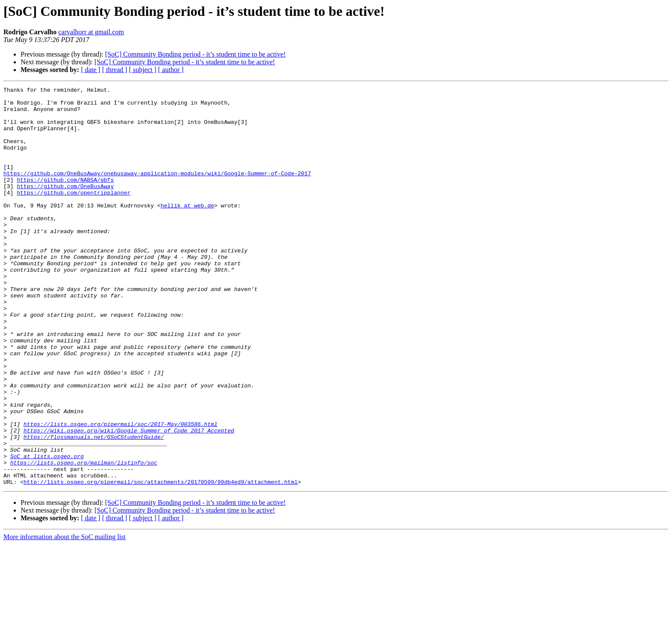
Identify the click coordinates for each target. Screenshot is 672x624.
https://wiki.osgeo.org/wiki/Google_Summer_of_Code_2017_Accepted (129, 500)
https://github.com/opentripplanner (73, 214)
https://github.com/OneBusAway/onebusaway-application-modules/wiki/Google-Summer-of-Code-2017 (157, 191)
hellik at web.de (187, 230)
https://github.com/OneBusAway (65, 207)
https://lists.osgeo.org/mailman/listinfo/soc (84, 538)
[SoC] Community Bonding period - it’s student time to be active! (195, 54)
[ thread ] (115, 70)
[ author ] (171, 70)
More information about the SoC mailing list (64, 616)
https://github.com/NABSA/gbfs (65, 199)
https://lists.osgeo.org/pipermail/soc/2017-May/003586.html (120, 492)
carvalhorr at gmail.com (91, 32)
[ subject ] (143, 70)
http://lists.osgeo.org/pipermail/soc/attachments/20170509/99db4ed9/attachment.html (161, 561)
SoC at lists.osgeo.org (47, 531)
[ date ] (91, 70)
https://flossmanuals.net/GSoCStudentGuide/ (94, 507)
